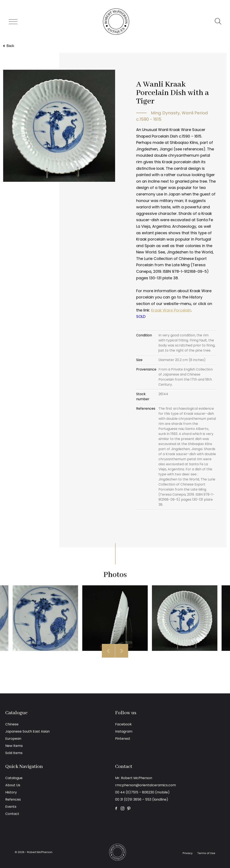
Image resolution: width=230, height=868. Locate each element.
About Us (13, 785)
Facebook (123, 724)
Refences (13, 799)
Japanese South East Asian (27, 731)
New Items (14, 746)
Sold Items (14, 753)
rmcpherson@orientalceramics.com (146, 785)
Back (8, 46)
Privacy (188, 853)
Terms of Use (206, 853)
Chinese (12, 724)
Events (11, 807)
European (13, 739)
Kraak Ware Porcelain (171, 310)
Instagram (124, 731)
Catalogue (14, 778)
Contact (12, 814)
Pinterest (123, 739)
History (11, 792)
